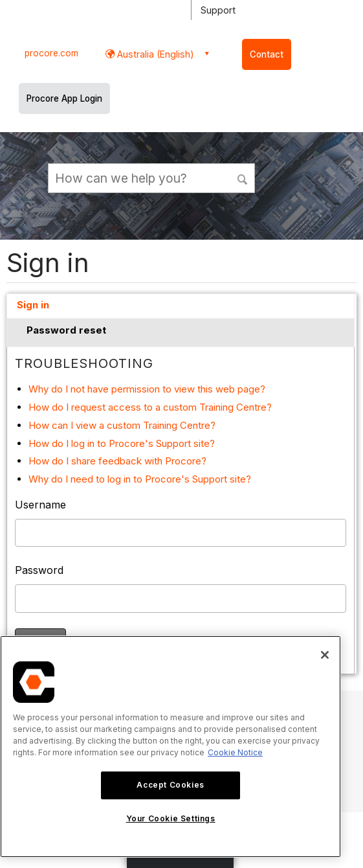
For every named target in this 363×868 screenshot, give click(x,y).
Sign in (33, 305)
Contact (267, 54)
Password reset (66, 330)
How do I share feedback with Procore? (117, 461)
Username (40, 505)
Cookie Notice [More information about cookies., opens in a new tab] (235, 752)
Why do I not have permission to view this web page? (147, 389)
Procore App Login (64, 98)
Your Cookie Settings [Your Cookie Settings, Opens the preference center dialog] (171, 818)
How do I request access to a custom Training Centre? (150, 407)
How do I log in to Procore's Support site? (122, 443)
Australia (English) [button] (154, 54)
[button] (243, 177)
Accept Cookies (170, 785)
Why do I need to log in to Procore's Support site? (140, 479)
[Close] (325, 655)
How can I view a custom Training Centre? (122, 425)
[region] (170, 747)
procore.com (51, 53)
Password (39, 570)
